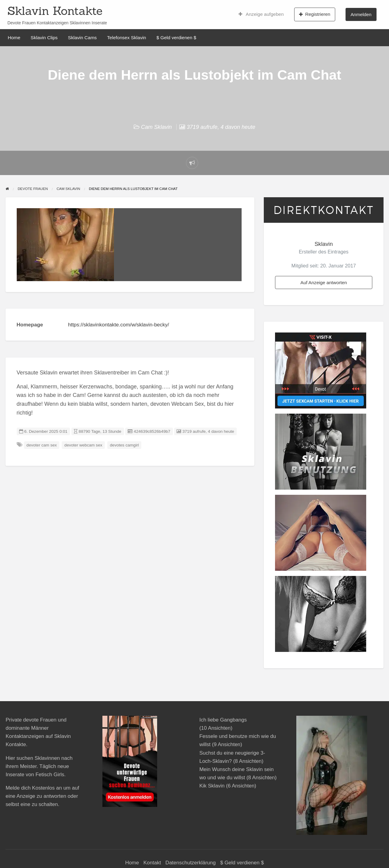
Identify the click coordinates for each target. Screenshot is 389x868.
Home (14, 38)
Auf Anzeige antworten (324, 282)
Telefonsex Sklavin (126, 38)
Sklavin (324, 244)
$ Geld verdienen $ (176, 38)
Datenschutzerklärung (190, 863)
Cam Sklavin (156, 127)
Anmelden (361, 14)
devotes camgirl (124, 445)
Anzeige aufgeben (261, 14)
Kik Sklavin (212, 786)
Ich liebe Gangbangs (223, 720)
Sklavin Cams (83, 38)
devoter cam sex (42, 445)
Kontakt (152, 863)
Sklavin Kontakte (55, 11)
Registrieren (315, 14)
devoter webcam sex (83, 445)
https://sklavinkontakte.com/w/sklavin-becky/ (119, 325)
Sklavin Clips (44, 38)
